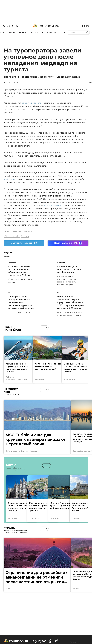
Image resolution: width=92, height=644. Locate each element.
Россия (25, 236)
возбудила (9, 179)
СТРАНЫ (12, 33)
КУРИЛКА (34, 33)
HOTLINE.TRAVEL (49, 33)
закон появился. (52, 205)
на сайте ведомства (32, 103)
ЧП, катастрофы (12, 236)
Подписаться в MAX (68, 243)
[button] (46, 328)
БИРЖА (22, 33)
